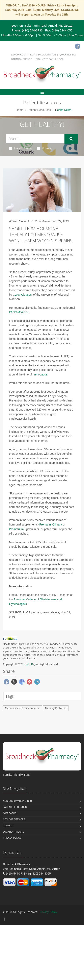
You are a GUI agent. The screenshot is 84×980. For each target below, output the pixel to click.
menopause (40, 374)
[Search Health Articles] (35, 139)
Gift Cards (10, 813)
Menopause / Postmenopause (22, 708)
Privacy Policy (12, 838)
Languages (18, 55)
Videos (44, 148)
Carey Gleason (22, 295)
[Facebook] (78, 46)
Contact (8, 826)
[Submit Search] (71, 139)
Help (32, 55)
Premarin (45, 524)
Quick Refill (67, 55)
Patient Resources (39, 110)
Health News (20, 148)
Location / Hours (22, 59)
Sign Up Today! (45, 59)
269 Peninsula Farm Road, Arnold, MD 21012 (42, 26)
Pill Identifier (47, 55)
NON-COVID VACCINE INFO (17, 801)
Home (20, 110)
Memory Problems (56, 708)
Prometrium (16, 529)
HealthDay (30, 664)
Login (61, 59)
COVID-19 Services (14, 819)
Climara (57, 524)
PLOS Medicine (19, 312)
